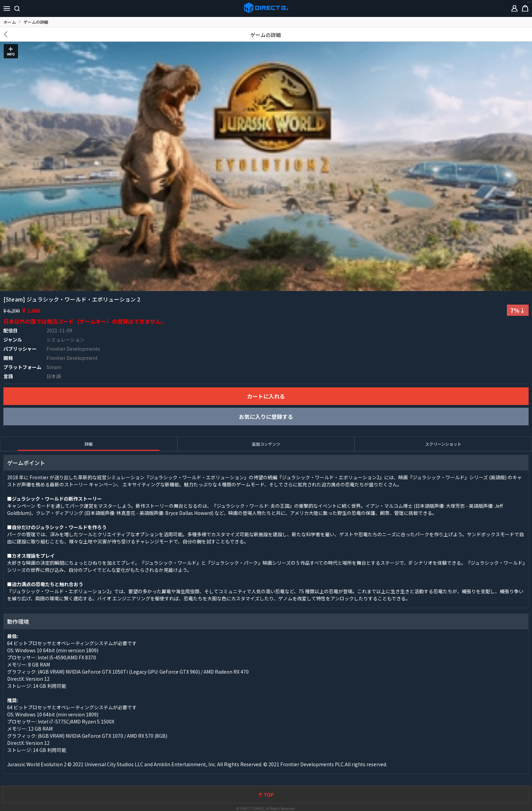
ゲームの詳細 (266, 35)
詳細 (89, 444)
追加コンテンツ (266, 444)
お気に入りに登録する (266, 417)
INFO (11, 51)
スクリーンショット (443, 444)
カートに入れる (266, 396)
